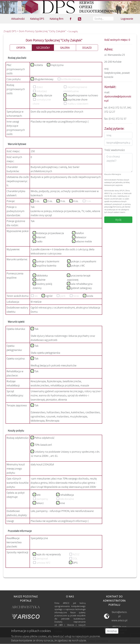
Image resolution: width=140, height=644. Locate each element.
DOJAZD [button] (87, 48)
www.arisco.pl (119, 620)
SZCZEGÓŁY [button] (43, 48)
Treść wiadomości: (115, 150)
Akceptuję (112, 631)
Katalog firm (57, 19)
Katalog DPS (37, 19)
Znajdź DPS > (11, 31)
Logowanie (127, 19)
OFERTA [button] (21, 48)
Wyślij (118, 220)
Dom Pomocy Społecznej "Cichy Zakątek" (43, 31)
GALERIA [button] (65, 48)
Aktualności (18, 19)
